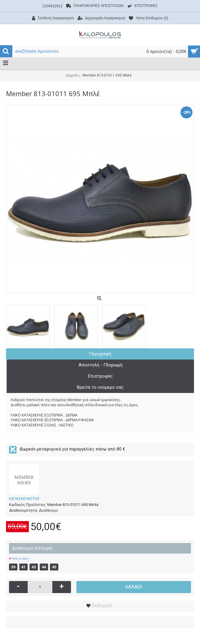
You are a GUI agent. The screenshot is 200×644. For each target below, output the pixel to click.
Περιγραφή (100, 354)
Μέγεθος (21, 559)
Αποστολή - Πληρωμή (100, 365)
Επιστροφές (100, 376)
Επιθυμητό (102, 606)
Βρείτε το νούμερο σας (100, 387)
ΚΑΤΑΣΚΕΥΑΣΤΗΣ (24, 499)
